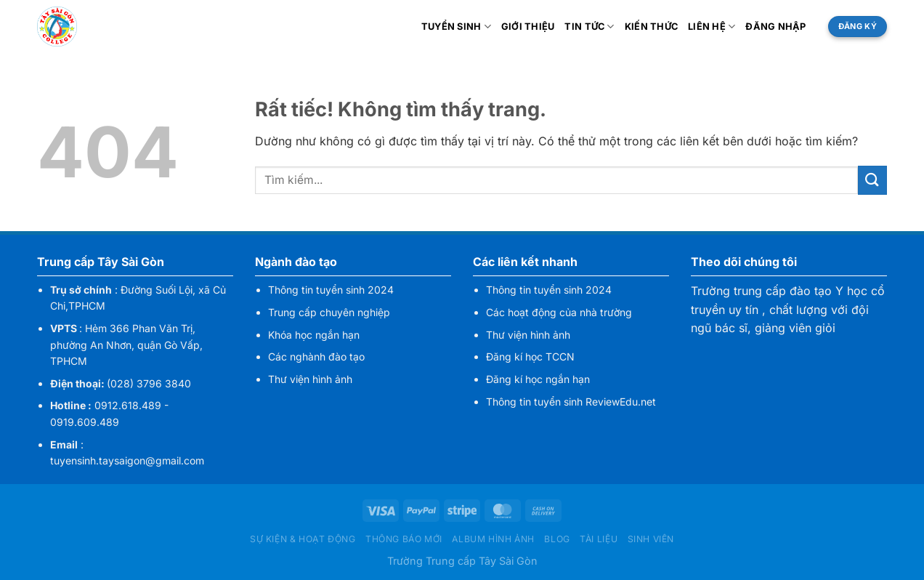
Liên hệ (712, 27)
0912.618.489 (128, 405)
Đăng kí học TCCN (530, 357)
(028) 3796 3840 (149, 383)
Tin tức (589, 27)
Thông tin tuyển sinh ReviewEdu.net (571, 402)
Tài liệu (599, 539)
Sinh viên (651, 539)
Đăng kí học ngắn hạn (538, 379)
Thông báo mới (404, 539)
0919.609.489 (85, 422)
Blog (557, 539)
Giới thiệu (528, 27)
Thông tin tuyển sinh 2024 (331, 290)
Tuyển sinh (456, 27)
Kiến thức (651, 27)
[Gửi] (872, 180)
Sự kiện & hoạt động (303, 539)
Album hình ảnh (493, 539)
